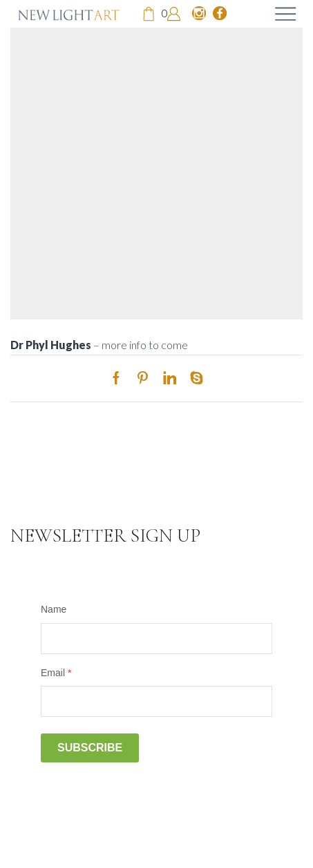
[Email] (156, 701)
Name (54, 609)
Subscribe (90, 748)
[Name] (156, 639)
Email (56, 673)
